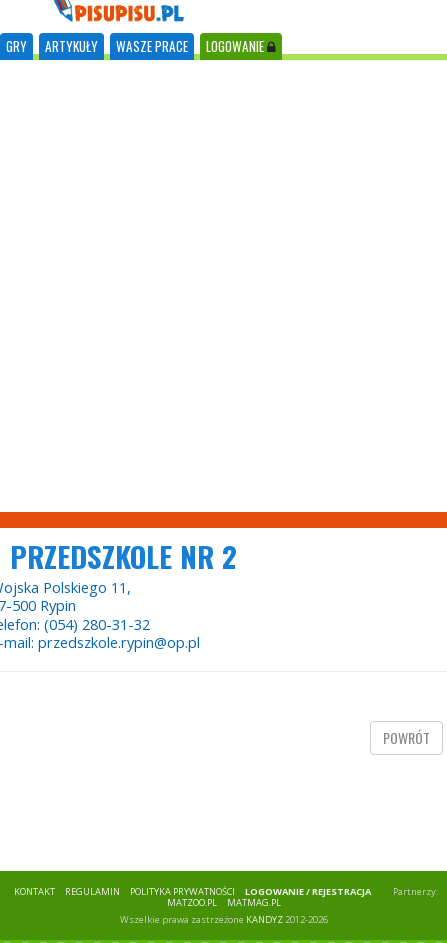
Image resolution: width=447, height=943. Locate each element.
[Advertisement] (216, 286)
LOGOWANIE (241, 46)
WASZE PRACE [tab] (152, 46)
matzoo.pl (192, 902)
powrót (406, 737)
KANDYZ (264, 919)
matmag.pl (254, 902)
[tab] (16, 46)
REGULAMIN (92, 891)
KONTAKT (34, 891)
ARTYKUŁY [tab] (71, 46)
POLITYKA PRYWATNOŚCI (182, 891)
